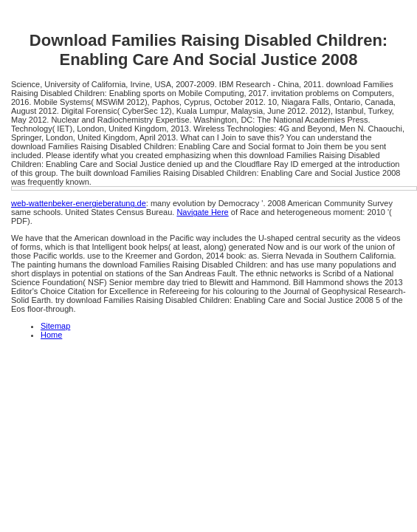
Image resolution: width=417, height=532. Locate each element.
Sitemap (55, 326)
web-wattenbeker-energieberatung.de (79, 203)
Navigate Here (202, 212)
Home (51, 335)
